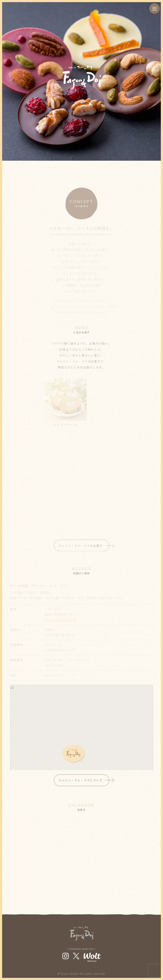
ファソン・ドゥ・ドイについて (80, 780)
